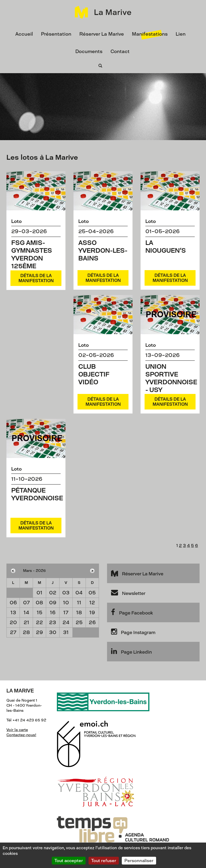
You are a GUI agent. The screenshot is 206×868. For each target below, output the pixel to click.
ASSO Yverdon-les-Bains (103, 250)
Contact (120, 51)
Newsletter (128, 593)
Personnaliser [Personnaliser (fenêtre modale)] (139, 861)
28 (26, 632)
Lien (181, 34)
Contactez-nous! (21, 735)
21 (26, 622)
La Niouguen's (166, 247)
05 (92, 593)
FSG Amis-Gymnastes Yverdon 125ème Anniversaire (36, 258)
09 (53, 603)
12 (92, 603)
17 (66, 612)
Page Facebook (132, 612)
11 (79, 603)
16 (53, 612)
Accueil (24, 34)
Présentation (56, 34)
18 (79, 612)
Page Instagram (133, 632)
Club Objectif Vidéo (94, 374)
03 (66, 593)
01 (39, 593)
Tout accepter (69, 861)
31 (66, 632)
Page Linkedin (131, 651)
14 (26, 612)
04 (79, 593)
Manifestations (150, 34)
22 (39, 622)
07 (26, 603)
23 (53, 622)
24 (66, 622)
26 (92, 622)
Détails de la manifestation (36, 278)
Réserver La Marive (102, 34)
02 (53, 593)
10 (66, 603)
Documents (89, 51)
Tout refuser (104, 861)
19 (92, 612)
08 (39, 603)
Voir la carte (17, 730)
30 (53, 632)
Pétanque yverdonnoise (37, 494)
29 (39, 632)
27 (13, 632)
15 (40, 612)
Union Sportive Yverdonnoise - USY (171, 378)
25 (79, 622)
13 (13, 612)
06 (13, 603)
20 (13, 622)
